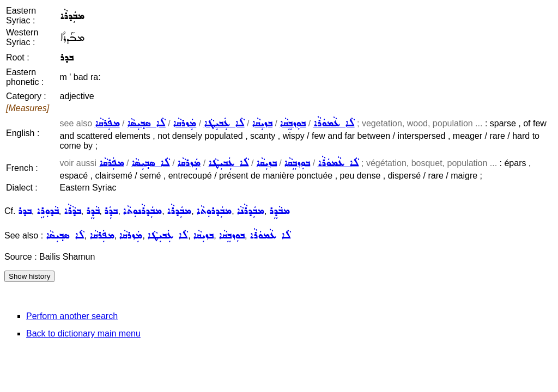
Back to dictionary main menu (83, 333)
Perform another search (72, 316)
